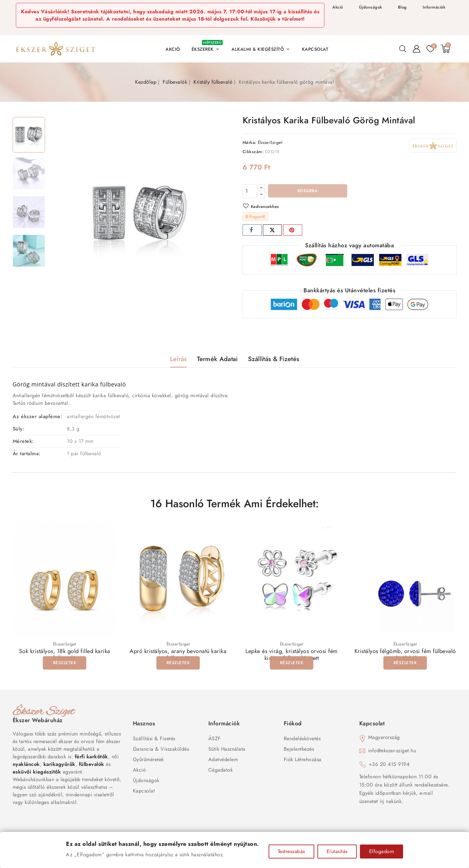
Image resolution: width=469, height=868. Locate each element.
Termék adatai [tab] (217, 360)
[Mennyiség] (250, 191)
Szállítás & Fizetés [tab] (274, 360)
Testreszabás (291, 851)
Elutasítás (337, 851)
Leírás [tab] (178, 360)
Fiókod (293, 725)
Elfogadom (382, 851)
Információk (434, 7)
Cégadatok (221, 771)
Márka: (250, 142)
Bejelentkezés (299, 750)
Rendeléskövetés (302, 740)
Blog (402, 7)
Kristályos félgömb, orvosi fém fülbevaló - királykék (405, 656)
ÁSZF (215, 740)
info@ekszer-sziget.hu (392, 752)
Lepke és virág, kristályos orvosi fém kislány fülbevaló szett (292, 656)
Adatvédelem (223, 761)
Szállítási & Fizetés (154, 740)
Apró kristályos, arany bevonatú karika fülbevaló (178, 656)
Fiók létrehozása (303, 761)
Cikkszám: (253, 152)
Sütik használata (227, 750)
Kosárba (307, 191)
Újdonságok (371, 7)
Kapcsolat (144, 792)
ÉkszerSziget (270, 142)
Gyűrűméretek (148, 761)
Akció (338, 7)
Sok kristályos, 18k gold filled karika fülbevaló (65, 656)
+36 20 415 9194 (389, 765)
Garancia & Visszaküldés (161, 750)
